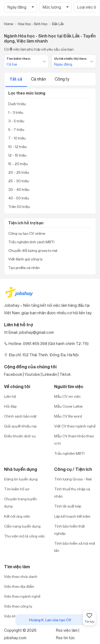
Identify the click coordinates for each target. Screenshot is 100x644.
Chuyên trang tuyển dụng (20, 502)
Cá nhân (39, 79)
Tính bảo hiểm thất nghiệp (69, 530)
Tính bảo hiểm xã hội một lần (75, 547)
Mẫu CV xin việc (67, 396)
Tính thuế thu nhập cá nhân (72, 493)
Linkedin (50, 374)
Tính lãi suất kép (68, 506)
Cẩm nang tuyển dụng (22, 526)
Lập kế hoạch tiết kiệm (72, 516)
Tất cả (16, 79)
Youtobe (32, 374)
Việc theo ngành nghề (22, 596)
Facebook (13, 374)
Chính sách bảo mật (20, 416)
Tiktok (65, 374)
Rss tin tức (65, 638)
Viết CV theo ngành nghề (75, 426)
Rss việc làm (67, 630)
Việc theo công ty (18, 606)
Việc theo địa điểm (19, 586)
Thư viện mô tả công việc (24, 536)
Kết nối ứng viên (17, 516)
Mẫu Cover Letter (69, 406)
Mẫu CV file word (68, 416)
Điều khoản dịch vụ (20, 436)
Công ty (62, 79)
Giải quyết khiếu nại (20, 426)
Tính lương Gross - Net (73, 479)
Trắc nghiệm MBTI (69, 453)
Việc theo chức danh (21, 576)
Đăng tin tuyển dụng (21, 479)
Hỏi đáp (10, 406)
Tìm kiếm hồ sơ (17, 489)
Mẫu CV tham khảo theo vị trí (74, 440)
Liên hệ (10, 396)
